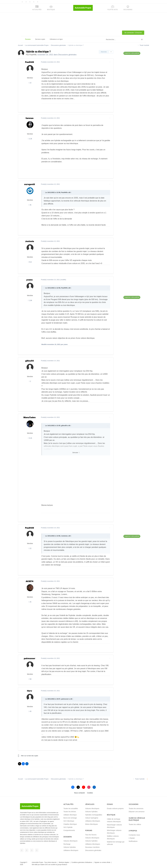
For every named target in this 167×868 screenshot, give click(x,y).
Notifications (133, 841)
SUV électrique (69, 821)
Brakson (65, 865)
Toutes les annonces (136, 808)
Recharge (67, 844)
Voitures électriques (71, 841)
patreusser (29, 658)
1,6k (30, 300)
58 (30, 679)
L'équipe (132, 838)
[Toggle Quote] (44, 192)
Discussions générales (67, 55)
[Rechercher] (117, 40)
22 (30, 83)
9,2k (30, 438)
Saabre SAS (44, 865)
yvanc (30, 280)
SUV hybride (68, 827)
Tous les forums (91, 835)
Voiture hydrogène (92, 818)
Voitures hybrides (70, 847)
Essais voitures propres (115, 808)
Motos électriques (92, 824)
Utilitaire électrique (70, 815)
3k (30, 205)
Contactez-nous (134, 835)
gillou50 (29, 361)
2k (30, 602)
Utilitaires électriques (71, 850)
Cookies (90, 793)
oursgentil (29, 184)
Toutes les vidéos (135, 824)
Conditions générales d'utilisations (82, 862)
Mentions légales (64, 862)
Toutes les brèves (70, 812)
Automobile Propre (37, 862)
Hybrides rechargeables (94, 815)
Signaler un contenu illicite (102, 862)
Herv (30, 691)
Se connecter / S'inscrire (133, 33)
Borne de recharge (70, 818)
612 (30, 262)
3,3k (30, 139)
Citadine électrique (70, 824)
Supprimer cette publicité (132, 53)
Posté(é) (50, 62)
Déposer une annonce (137, 812)
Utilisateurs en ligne (56, 39)
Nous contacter (80, 793)
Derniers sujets (40, 39)
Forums (28, 40)
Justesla (30, 241)
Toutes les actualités (71, 808)
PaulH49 (33, 55)
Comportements (69, 830)
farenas (29, 118)
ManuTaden (30, 417)
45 (30, 711)
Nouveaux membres (92, 847)
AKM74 (29, 581)
